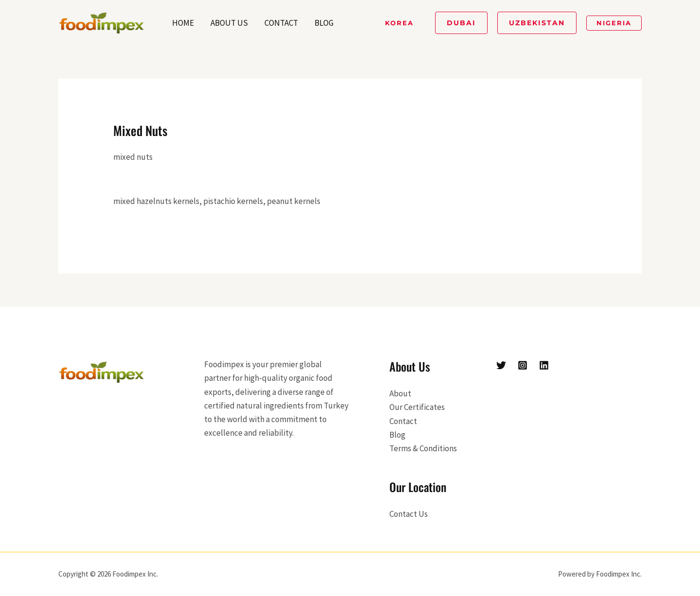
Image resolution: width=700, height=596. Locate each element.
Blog (324, 23)
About (400, 393)
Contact (281, 23)
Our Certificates (417, 407)
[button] (399, 23)
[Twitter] (501, 365)
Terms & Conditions (423, 448)
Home (183, 23)
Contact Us (409, 514)
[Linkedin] (544, 365)
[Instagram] (523, 365)
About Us (229, 23)
